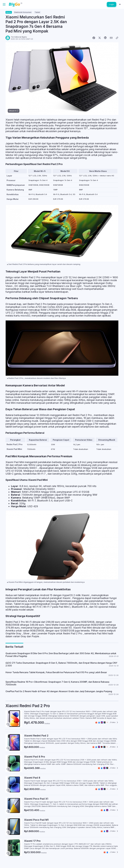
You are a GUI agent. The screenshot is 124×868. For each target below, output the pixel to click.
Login (112, 4)
